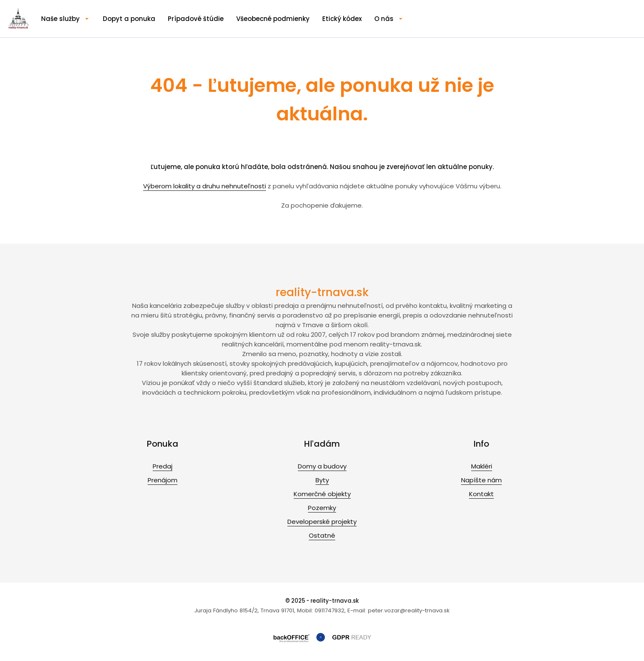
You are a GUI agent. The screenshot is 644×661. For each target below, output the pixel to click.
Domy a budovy (322, 466)
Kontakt (481, 494)
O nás (384, 19)
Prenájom (163, 480)
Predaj (163, 466)
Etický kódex (342, 19)
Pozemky (322, 508)
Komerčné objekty (322, 494)
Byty (322, 480)
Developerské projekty (322, 522)
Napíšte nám (481, 480)
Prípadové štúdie (196, 19)
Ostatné (322, 535)
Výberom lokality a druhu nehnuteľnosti (205, 186)
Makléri (482, 466)
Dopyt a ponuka (129, 19)
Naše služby (60, 19)
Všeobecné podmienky (273, 19)
